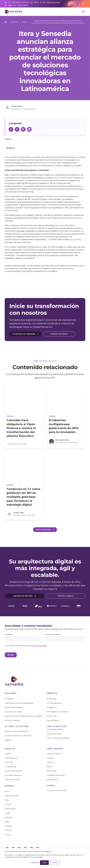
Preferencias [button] (35, 863)
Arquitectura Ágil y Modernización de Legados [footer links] (24, 716)
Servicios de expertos (13, 771)
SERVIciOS (10, 749)
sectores (24, 726)
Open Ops (9, 762)
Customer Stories (12, 796)
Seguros (8, 740)
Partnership (52, 771)
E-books (8, 804)
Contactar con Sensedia (57, 790)
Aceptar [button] (44, 863)
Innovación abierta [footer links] (12, 720)
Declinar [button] (55, 863)
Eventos (8, 830)
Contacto (51, 758)
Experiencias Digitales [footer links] (14, 707)
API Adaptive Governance (57, 712)
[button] (83, 12)
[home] (14, 12)
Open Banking (53, 720)
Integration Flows (54, 734)
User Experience (11, 758)
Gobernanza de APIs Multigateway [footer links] (19, 703)
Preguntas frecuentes (56, 775)
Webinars (8, 817)
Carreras (50, 762)
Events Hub (52, 716)
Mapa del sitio (52, 780)
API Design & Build (55, 729)
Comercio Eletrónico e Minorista (18, 736)
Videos (7, 822)
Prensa (8, 835)
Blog (24, 22)
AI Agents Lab (11, 767)
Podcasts (8, 826)
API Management (54, 703)
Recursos (15, 22)
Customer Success (12, 780)
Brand (49, 767)
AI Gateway (52, 699)
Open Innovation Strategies (58, 738)
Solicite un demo (66, 596)
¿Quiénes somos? (54, 754)
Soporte (8, 754)
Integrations (52, 707)
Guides (7, 813)
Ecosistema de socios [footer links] (14, 712)
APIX (7, 791)
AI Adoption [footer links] (10, 699)
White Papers (10, 809)
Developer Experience (14, 775)
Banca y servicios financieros (16, 731)
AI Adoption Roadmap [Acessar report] (72, 4)
